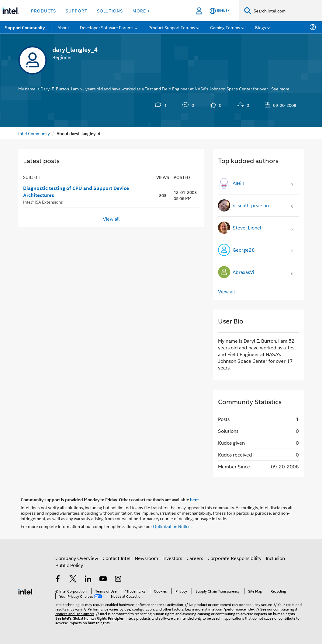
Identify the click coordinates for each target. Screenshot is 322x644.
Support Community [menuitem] (25, 27)
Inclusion (275, 558)
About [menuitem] (63, 27)
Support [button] (76, 10)
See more (280, 88)
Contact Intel (116, 558)
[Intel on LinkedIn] (88, 579)
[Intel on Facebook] (58, 579)
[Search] (248, 10)
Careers (195, 558)
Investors (172, 558)
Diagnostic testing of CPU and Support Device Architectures (76, 192)
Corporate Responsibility (234, 558)
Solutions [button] (110, 10)
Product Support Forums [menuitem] (172, 27)
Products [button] (43, 10)
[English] (220, 11)
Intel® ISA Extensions (43, 202)
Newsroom (146, 558)
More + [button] (141, 10)
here (194, 499)
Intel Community (34, 133)
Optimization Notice (172, 526)
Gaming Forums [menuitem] (225, 27)
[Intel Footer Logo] (26, 591)
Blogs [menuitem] (261, 27)
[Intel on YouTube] (103, 579)
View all (111, 218)
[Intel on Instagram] (118, 579)
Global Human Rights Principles (98, 618)
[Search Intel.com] (287, 11)
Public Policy (69, 565)
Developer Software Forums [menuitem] (107, 27)
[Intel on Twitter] (73, 579)
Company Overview (77, 558)
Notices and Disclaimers (75, 613)
